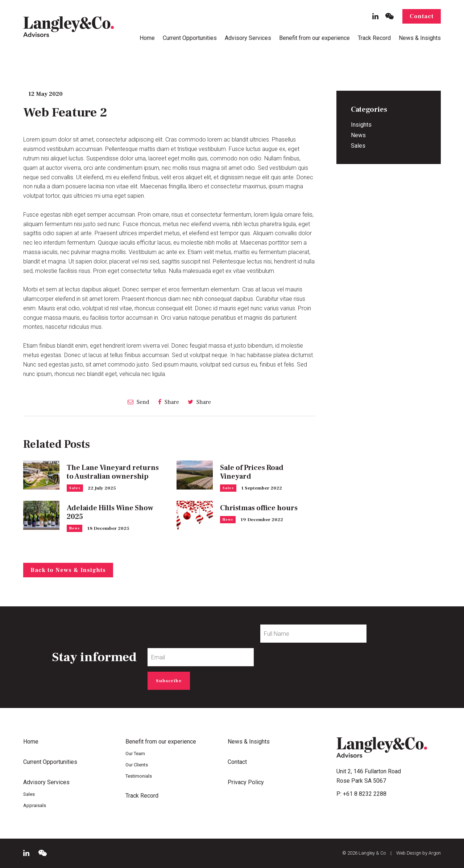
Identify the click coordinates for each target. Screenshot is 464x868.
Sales (75, 488)
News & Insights (420, 38)
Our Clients (137, 765)
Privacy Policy (246, 782)
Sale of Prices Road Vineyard (252, 472)
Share (169, 402)
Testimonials (139, 776)
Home (147, 38)
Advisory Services (248, 38)
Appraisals (35, 805)
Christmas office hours (259, 508)
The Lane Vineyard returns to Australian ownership (113, 472)
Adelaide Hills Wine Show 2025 (110, 512)
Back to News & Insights (68, 570)
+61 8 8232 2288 (365, 794)
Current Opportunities (190, 38)
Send (138, 402)
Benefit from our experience (314, 38)
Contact (422, 16)
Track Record (374, 38)
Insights (361, 125)
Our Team (135, 754)
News (74, 528)
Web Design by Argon (419, 853)
